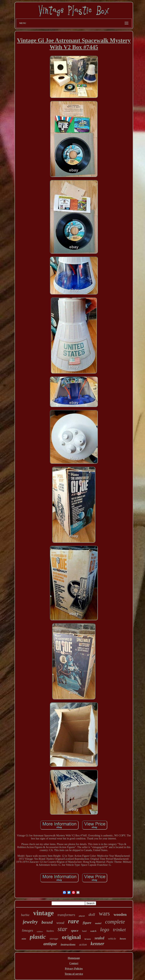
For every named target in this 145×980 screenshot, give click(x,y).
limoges (27, 930)
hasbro (50, 931)
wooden (120, 914)
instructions (68, 945)
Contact (74, 963)
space (75, 931)
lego (105, 929)
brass (88, 939)
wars (104, 913)
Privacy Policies (74, 969)
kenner (97, 944)
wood (60, 923)
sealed (99, 938)
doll (92, 914)
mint (24, 939)
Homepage (74, 958)
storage (54, 939)
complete (115, 922)
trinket (119, 930)
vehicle (112, 939)
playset (82, 916)
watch (93, 931)
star (62, 929)
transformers (66, 915)
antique (50, 944)
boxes (123, 939)
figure (87, 923)
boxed (47, 922)
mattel (98, 923)
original (71, 937)
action (83, 945)
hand (84, 931)
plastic (38, 937)
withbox (40, 932)
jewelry (30, 922)
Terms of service (74, 974)
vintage (44, 913)
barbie (25, 915)
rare (74, 921)
